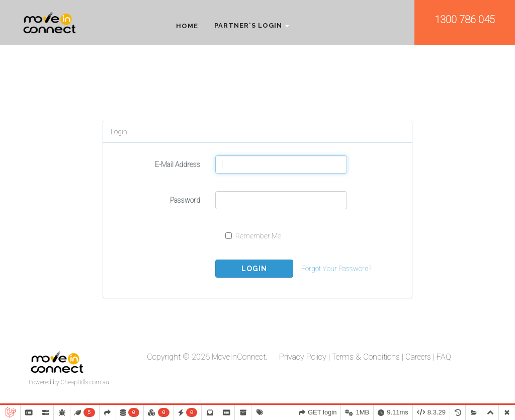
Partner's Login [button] (252, 26)
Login (254, 269)
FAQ (444, 357)
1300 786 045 (465, 20)
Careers (418, 357)
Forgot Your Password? (336, 269)
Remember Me (253, 236)
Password (185, 200)
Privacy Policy (303, 357)
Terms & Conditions (366, 357)
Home (187, 26)
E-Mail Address (178, 164)
